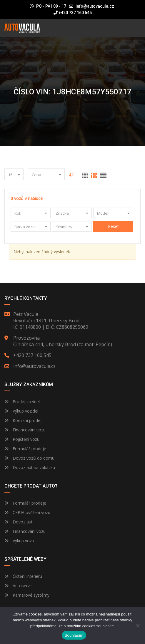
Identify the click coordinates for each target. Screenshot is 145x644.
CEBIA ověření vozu (31, 512)
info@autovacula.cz (95, 6)
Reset (113, 226)
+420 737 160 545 (73, 13)
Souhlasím (74, 635)
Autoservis (19, 586)
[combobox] (14, 174)
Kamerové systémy (27, 595)
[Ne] (138, 625)
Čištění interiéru (23, 576)
